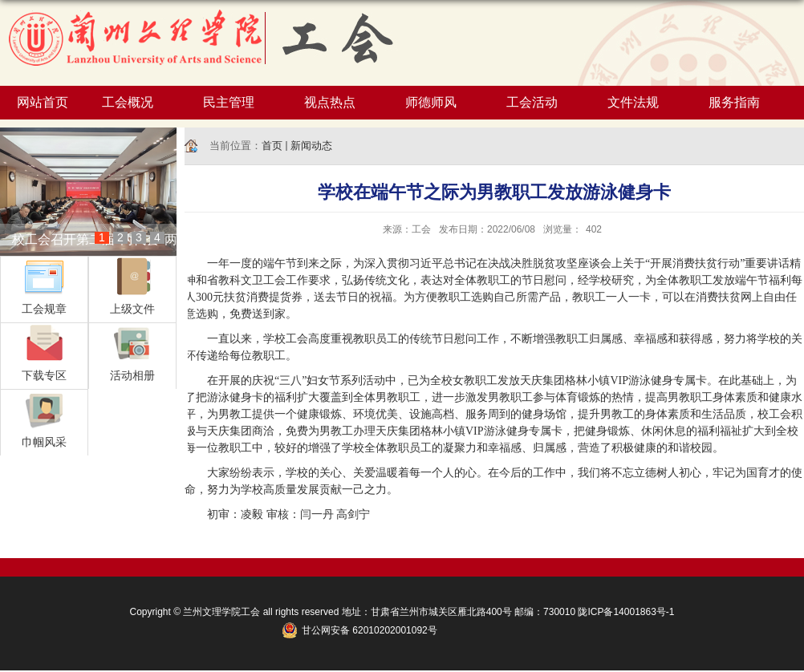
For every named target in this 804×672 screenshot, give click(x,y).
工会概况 (136, 103)
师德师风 (439, 103)
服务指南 (742, 103)
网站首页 (43, 102)
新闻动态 (311, 146)
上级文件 (132, 309)
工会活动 (540, 103)
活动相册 (132, 375)
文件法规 (641, 103)
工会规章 (44, 309)
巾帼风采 (44, 442)
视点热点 (338, 103)
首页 (272, 146)
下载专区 (44, 375)
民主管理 (237, 103)
